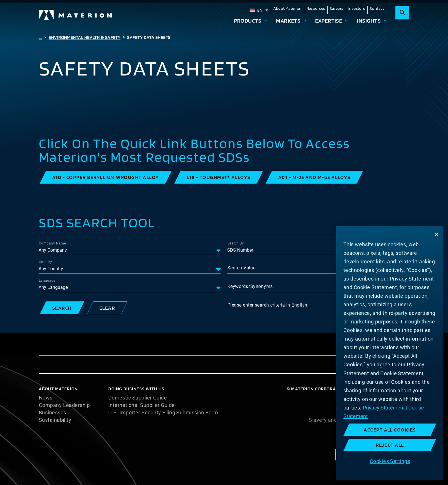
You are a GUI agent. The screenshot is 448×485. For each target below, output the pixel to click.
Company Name (52, 243)
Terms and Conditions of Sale (374, 435)
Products (248, 21)
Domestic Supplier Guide (138, 398)
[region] (390, 353)
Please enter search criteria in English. (268, 305)
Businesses (53, 413)
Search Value (241, 268)
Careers (337, 8)
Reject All (390, 445)
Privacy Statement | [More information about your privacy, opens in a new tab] (384, 408)
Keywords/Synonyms (250, 286)
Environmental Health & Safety (84, 37)
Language (47, 281)
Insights (369, 21)
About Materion (287, 8)
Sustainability (55, 420)
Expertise (329, 21)
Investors (357, 8)
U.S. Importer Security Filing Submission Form (163, 413)
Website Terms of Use (383, 428)
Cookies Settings (390, 461)
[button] (106, 177)
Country (45, 262)
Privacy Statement (387, 413)
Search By (236, 243)
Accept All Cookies (390, 430)
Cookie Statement (388, 405)
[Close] (436, 234)
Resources (316, 8)
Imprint (401, 442)
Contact (377, 8)
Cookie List (396, 398)
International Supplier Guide (142, 405)
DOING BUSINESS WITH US (136, 389)
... (40, 37)
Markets (288, 21)
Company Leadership (64, 405)
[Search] (402, 13)
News (46, 398)
